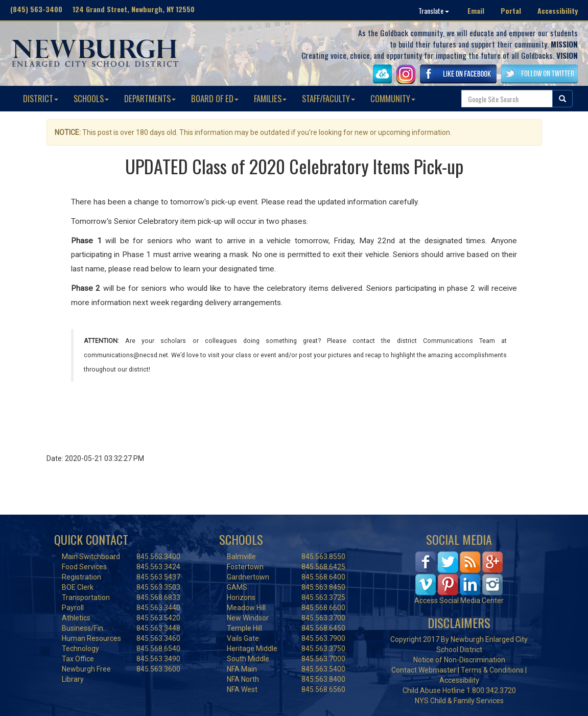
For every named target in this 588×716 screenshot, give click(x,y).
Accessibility (558, 10)
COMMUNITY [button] (393, 98)
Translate (434, 10)
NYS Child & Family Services (459, 701)
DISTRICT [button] (41, 98)
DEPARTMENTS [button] (150, 98)
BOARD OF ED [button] (215, 98)
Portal (511, 10)
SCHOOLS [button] (91, 98)
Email (476, 10)
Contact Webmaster (424, 670)
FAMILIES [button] (270, 98)
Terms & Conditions (492, 670)
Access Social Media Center (459, 600)
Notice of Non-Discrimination (459, 660)
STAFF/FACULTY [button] (328, 98)
